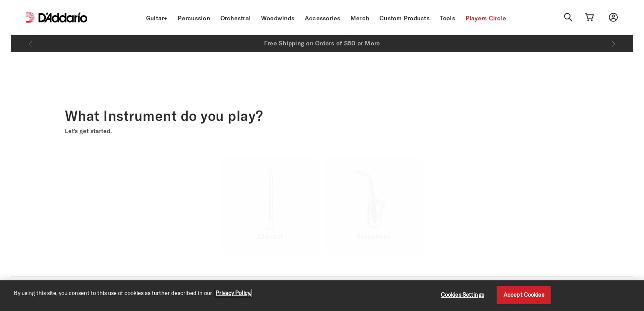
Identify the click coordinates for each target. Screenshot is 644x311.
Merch (360, 18)
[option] (270, 206)
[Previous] (31, 44)
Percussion (194, 18)
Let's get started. (88, 131)
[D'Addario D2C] (63, 17)
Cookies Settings (462, 295)
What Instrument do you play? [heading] (164, 116)
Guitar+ (157, 18)
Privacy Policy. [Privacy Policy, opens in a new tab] (233, 293)
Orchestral (236, 18)
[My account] (613, 17)
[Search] (568, 17)
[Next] (613, 44)
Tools (448, 18)
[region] (322, 296)
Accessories (323, 18)
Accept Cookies (524, 295)
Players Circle (486, 18)
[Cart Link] (590, 17)
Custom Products (405, 18)
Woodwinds (278, 18)
